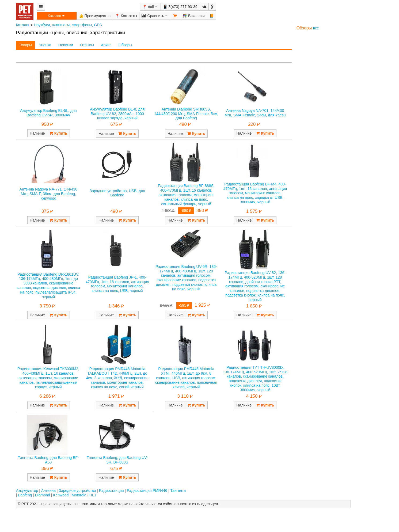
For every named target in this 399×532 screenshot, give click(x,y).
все (316, 28)
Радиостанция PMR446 (147, 491)
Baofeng (25, 495)
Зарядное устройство (77, 491)
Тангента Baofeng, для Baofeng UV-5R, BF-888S (117, 460)
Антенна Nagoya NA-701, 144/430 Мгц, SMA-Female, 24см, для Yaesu (255, 113)
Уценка (45, 45)
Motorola (79, 495)
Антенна (48, 491)
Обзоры (125, 45)
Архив (106, 45)
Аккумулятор (27, 491)
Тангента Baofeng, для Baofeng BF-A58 (48, 460)
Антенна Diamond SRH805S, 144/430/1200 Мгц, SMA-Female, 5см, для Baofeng (186, 114)
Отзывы (87, 45)
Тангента (178, 491)
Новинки (66, 45)
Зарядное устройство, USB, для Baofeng (117, 193)
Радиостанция (111, 491)
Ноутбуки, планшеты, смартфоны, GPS (68, 25)
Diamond (43, 495)
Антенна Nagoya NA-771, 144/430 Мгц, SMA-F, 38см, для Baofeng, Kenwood (48, 194)
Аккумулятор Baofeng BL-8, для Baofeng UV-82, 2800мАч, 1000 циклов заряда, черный (117, 114)
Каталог (23, 25)
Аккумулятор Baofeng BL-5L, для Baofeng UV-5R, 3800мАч (48, 113)
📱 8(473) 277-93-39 (180, 7)
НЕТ (93, 495)
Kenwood (61, 495)
